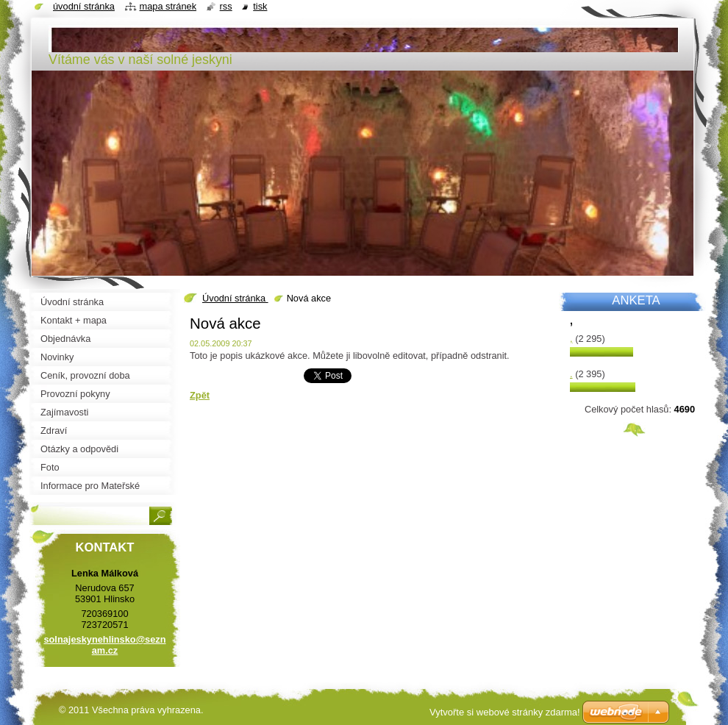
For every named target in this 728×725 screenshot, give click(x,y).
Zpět (200, 395)
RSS (226, 6)
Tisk (260, 6)
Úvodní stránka (235, 298)
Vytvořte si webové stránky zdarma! (505, 712)
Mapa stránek (168, 6)
